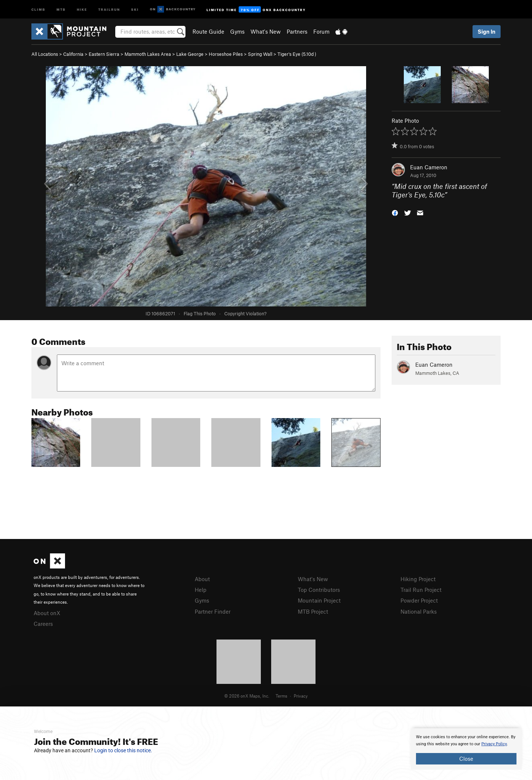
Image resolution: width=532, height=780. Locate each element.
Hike (82, 9)
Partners (297, 31)
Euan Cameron (429, 167)
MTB (61, 9)
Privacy (301, 696)
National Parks (419, 611)
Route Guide (208, 31)
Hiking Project (418, 579)
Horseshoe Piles (226, 54)
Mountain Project (319, 600)
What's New (266, 31)
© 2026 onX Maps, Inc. (247, 696)
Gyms (237, 31)
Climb (38, 9)
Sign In (487, 31)
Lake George (190, 54)
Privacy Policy (494, 744)
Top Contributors (319, 590)
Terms (282, 696)
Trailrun (109, 9)
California (73, 54)
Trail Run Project (421, 590)
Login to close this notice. (123, 750)
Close (466, 759)
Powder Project (419, 600)
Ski (135, 9)
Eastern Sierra (104, 54)
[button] (395, 212)
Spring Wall (260, 54)
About (202, 579)
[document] (466, 749)
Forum (321, 31)
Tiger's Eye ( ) (297, 54)
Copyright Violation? (245, 313)
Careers (43, 624)
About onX (47, 613)
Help (201, 590)
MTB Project (313, 611)
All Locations (45, 54)
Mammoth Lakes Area (148, 54)
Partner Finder (213, 611)
